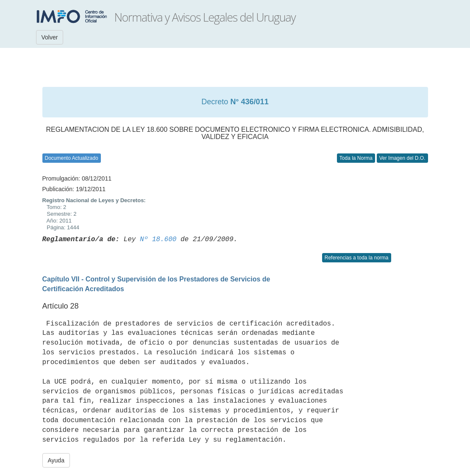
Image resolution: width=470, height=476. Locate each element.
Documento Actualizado (72, 158)
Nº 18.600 (158, 239)
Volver (50, 37)
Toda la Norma (356, 158)
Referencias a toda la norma (357, 258)
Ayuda (56, 460)
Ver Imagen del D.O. (402, 158)
